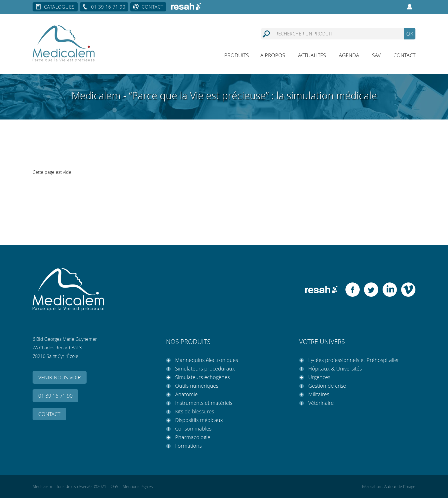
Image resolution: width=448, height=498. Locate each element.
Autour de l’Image (400, 486)
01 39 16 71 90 (108, 7)
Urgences (319, 377)
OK (410, 34)
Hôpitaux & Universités (335, 368)
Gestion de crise (327, 386)
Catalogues (59, 7)
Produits (237, 55)
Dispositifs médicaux (199, 420)
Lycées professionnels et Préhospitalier (354, 360)
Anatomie (186, 394)
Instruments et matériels (204, 403)
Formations (188, 446)
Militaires (319, 394)
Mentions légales (138, 486)
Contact (153, 7)
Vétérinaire (321, 403)
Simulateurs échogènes (202, 377)
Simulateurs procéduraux (205, 368)
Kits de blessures (195, 411)
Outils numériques (197, 386)
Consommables (193, 429)
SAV (376, 55)
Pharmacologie (193, 437)
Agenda (349, 55)
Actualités (312, 55)
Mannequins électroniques (207, 360)
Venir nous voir (60, 377)
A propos (273, 55)
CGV (114, 486)
